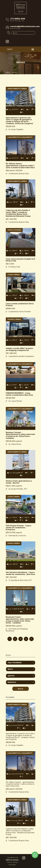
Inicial (8, 72)
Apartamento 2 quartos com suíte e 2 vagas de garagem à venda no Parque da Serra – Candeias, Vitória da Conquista (20, 736)
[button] (21, 663)
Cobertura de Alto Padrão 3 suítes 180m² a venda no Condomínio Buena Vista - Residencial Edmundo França (20, 832)
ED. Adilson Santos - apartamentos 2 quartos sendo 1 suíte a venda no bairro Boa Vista (20, 784)
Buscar (20, 689)
